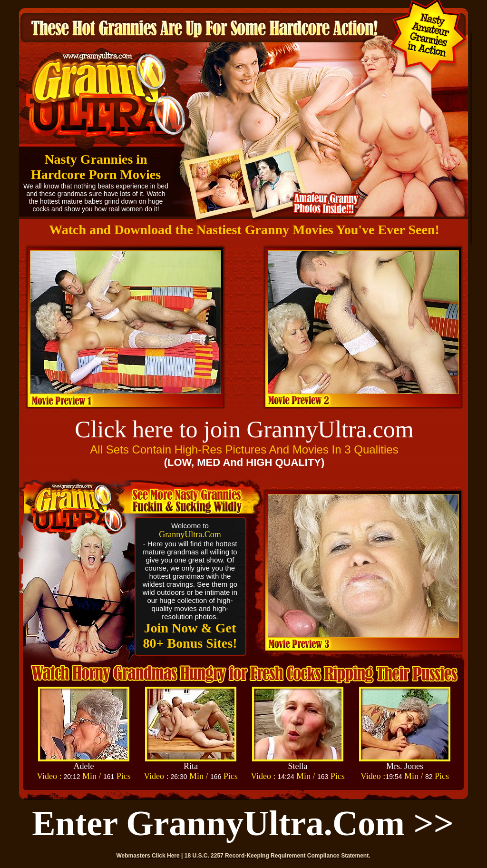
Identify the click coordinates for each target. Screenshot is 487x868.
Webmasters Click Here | (151, 856)
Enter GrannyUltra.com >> (243, 823)
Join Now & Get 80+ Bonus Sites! (190, 636)
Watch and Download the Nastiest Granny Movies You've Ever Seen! (244, 230)
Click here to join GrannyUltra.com (244, 429)
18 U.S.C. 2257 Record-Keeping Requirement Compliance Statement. (278, 856)
